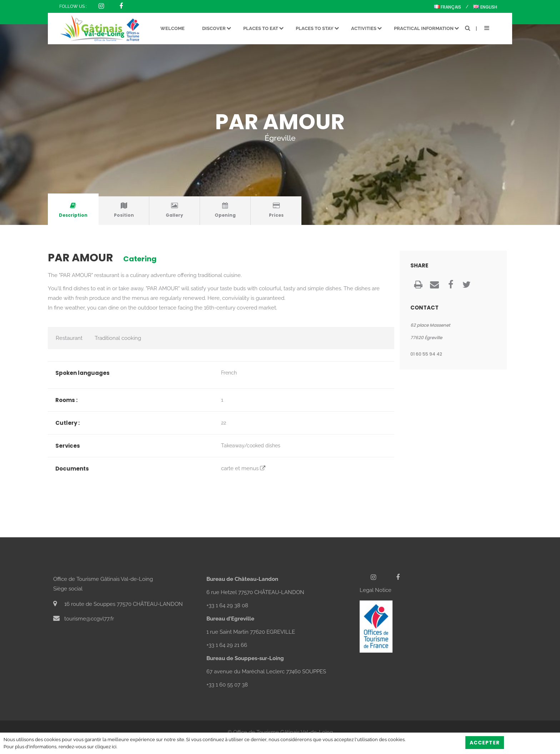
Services (68, 446)
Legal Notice (376, 590)
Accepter (485, 743)
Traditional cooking (118, 338)
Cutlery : (67, 423)
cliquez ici (106, 747)
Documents (72, 469)
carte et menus (243, 468)
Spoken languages (82, 373)
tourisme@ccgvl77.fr (84, 619)
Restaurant (69, 338)
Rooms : (66, 400)
